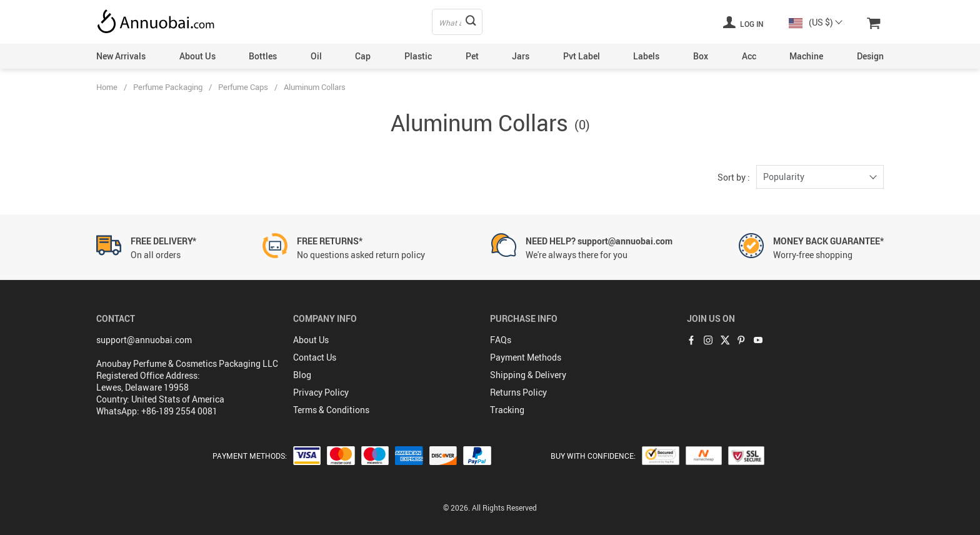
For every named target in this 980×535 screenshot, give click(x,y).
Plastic (418, 56)
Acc (749, 56)
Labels (646, 56)
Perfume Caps (243, 87)
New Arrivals (121, 56)
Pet (472, 56)
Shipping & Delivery (528, 375)
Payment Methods (526, 357)
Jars (521, 56)
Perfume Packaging (168, 87)
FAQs (501, 340)
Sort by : (734, 177)
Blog (302, 375)
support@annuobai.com (144, 340)
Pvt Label (582, 56)
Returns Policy (518, 392)
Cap (363, 56)
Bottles (263, 56)
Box (701, 56)
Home (107, 87)
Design (870, 56)
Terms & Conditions (331, 410)
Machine (806, 56)
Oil (316, 56)
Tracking (507, 410)
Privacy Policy (321, 392)
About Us (197, 56)
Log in (743, 22)
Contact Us (315, 357)
